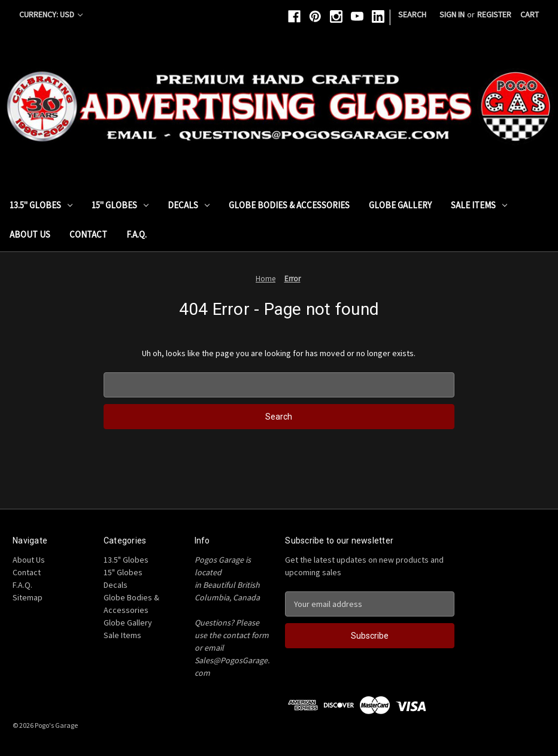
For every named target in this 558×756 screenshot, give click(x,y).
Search (412, 14)
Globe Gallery (400, 205)
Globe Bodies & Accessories (289, 205)
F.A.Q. (137, 234)
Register (494, 14)
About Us (30, 234)
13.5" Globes (41, 205)
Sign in (452, 14)
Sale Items (479, 205)
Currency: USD (51, 14)
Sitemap (28, 597)
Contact (88, 234)
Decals (189, 205)
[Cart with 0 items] (530, 15)
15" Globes (120, 205)
